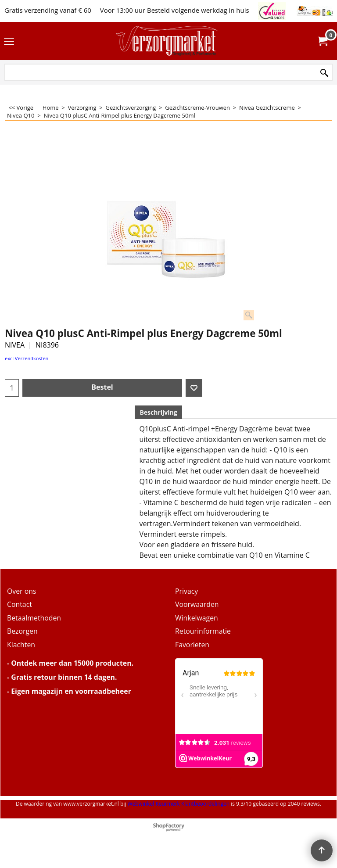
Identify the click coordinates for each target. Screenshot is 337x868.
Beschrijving (158, 412)
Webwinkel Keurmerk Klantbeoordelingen (178, 804)
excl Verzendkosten (27, 358)
